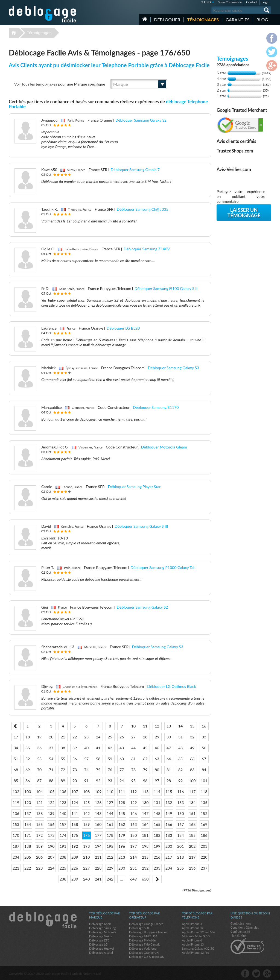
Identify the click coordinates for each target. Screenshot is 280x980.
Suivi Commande (230, 2)
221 (16, 868)
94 (122, 781)
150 (180, 813)
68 (16, 770)
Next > (157, 879)
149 (169, 813)
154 (28, 824)
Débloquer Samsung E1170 (156, 407)
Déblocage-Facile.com (43, 920)
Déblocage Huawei (102, 948)
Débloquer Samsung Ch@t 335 (143, 209)
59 (110, 759)
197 (133, 846)
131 (157, 803)
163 (133, 824)
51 (16, 759)
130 (145, 803)
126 (98, 803)
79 (145, 770)
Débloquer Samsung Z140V (147, 249)
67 (204, 759)
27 (133, 737)
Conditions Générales (245, 927)
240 (86, 879)
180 (133, 835)
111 (122, 792)
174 (63, 835)
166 (169, 824)
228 (98, 868)
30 (169, 737)
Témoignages (203, 20)
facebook (245, 973)
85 (16, 781)
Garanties (237, 20)
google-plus (267, 973)
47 (169, 748)
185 (192, 835)
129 (133, 803)
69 (28, 770)
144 (110, 813)
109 (98, 792)
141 (75, 813)
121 (39, 803)
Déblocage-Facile (43, 14)
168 (192, 824)
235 (180, 868)
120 (28, 803)
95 (133, 781)
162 (122, 824)
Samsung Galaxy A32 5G (198, 948)
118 (204, 792)
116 (180, 792)
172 (39, 835)
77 (122, 770)
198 (145, 846)
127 (110, 803)
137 (28, 813)
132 (169, 803)
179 (122, 835)
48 (180, 748)
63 (157, 759)
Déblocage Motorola (103, 932)
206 (39, 857)
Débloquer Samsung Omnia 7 (135, 170)
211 (98, 857)
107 (75, 792)
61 (133, 759)
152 (204, 813)
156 (51, 824)
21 (63, 737)
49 (192, 748)
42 (110, 748)
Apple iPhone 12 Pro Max (199, 932)
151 (192, 813)
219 (192, 857)
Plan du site (238, 936)
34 (16, 748)
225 (63, 868)
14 (180, 726)
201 (180, 846)
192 (75, 846)
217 (169, 857)
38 (63, 748)
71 (51, 770)
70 (39, 770)
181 (145, 835)
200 (169, 846)
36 (39, 748)
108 (86, 792)
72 (63, 770)
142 (86, 813)
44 (133, 748)
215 (145, 857)
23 (86, 737)
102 (16, 792)
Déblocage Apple (100, 924)
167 (180, 824)
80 (157, 770)
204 (16, 857)
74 (86, 770)
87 (39, 781)
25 (110, 737)
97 (157, 781)
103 (28, 792)
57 (86, 759)
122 (51, 803)
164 (145, 824)
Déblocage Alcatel (101, 953)
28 (145, 737)
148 (157, 813)
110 (110, 792)
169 (204, 824)
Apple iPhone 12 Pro (195, 953)
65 (180, 759)
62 (145, 759)
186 (204, 835)
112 (133, 792)
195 (110, 846)
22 (75, 737)
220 (204, 857)
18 (28, 737)
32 (192, 737)
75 (98, 770)
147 (145, 813)
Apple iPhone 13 (193, 944)
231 (133, 868)
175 (75, 835)
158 (75, 824)
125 (86, 803)
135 (204, 803)
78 (133, 770)
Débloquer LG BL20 (123, 328)
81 (169, 770)
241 (98, 879)
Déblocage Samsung (102, 928)
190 (51, 846)
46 (157, 748)
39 (75, 748)
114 (157, 792)
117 (192, 792)
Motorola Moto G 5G (196, 936)
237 (204, 868)
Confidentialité (240, 931)
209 (75, 857)
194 (98, 846)
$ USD (206, 2)
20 (51, 737)
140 (63, 813)
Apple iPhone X (192, 924)
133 (180, 803)
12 (157, 726)
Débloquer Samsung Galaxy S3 (174, 368)
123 (63, 803)
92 (98, 781)
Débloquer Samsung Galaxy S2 (141, 120)
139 (51, 813)
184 (180, 835)
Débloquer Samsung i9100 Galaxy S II (166, 288)
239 (75, 879)
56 (75, 759)
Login (266, 2)
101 (204, 781)
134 (192, 803)
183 (169, 835)
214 (133, 857)
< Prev (16, 726)
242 (110, 879)
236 (192, 868)
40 (86, 748)
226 (75, 868)
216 (157, 857)
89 (63, 781)
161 (110, 824)
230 (122, 868)
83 (192, 770)
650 (145, 879)
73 (75, 770)
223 (39, 868)
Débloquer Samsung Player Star (134, 487)
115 (169, 792)
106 (63, 792)
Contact (252, 2)
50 (204, 748)
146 (133, 813)
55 (63, 759)
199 (157, 846)
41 (98, 748)
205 (28, 857)
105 (51, 792)
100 (192, 781)
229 (110, 868)
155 (39, 824)
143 (98, 813)
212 (110, 857)
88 (51, 781)
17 (16, 737)
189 (39, 846)
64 (169, 759)
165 (157, 824)
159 (86, 824)
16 (204, 726)
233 (157, 868)
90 (75, 781)
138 (39, 813)
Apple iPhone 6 (192, 940)
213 (122, 857)
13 (169, 726)
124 (75, 803)
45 (145, 748)
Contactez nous (241, 923)
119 (16, 803)
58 (98, 759)
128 (122, 803)
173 (51, 835)
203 (204, 846)
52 (28, 759)
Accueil (145, 19)
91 (86, 781)
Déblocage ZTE (99, 940)
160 (98, 824)
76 (110, 770)
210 (86, 857)
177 (98, 835)
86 (28, 781)
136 (16, 813)
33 (204, 737)
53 (39, 759)
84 (204, 770)
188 (28, 846)
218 (180, 857)
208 (63, 857)
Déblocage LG (98, 944)
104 (39, 792)
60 (122, 759)
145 (122, 813)
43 (122, 748)
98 (169, 781)
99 (180, 781)
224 (51, 868)
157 (63, 824)
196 (122, 846)
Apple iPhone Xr (192, 928)
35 (28, 748)
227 (86, 868)
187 (16, 846)
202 (192, 846)
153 (16, 824)
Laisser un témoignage (244, 213)
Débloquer (167, 20)
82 (180, 770)
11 (145, 726)
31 (180, 737)
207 (51, 857)
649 (133, 879)
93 (110, 781)
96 (145, 781)
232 (145, 868)
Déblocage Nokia (100, 936)
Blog (262, 20)
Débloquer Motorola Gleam (164, 447)
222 (28, 868)
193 (86, 846)
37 (51, 748)
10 (133, 726)
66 (192, 759)
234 (169, 868)
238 (63, 879)
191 (63, 846)
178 (110, 835)
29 (157, 737)
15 (192, 726)
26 (122, 737)
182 (157, 835)
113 (145, 792)
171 (28, 835)
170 (16, 835)
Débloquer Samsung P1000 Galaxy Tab (163, 567)
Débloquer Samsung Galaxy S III (141, 526)
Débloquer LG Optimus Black (171, 686)
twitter (256, 973)
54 (51, 759)
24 (98, 737)
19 (39, 737)
